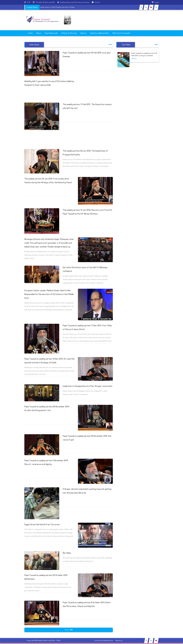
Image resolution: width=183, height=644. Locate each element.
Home (30, 33)
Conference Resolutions (104, 641)
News (39, 33)
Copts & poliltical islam (99, 33)
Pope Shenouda (51, 33)
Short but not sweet (121, 33)
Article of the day (69, 33)
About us (119, 641)
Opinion (83, 33)
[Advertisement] (172, 74)
